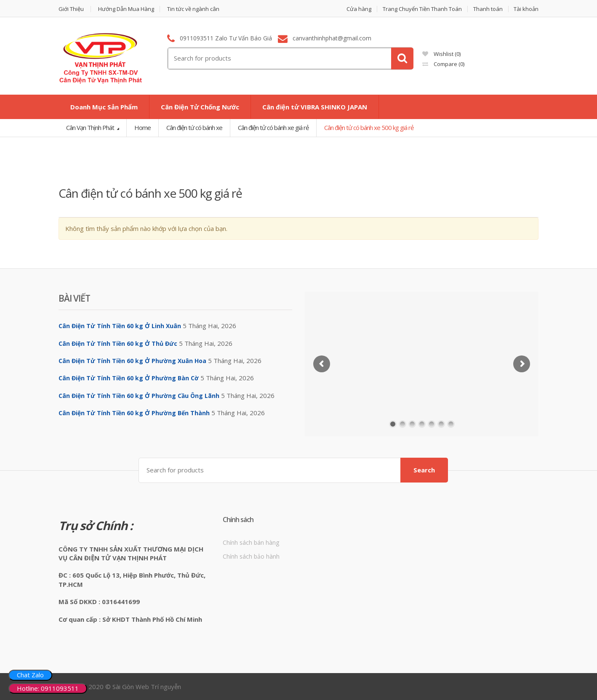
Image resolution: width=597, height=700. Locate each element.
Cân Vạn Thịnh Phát (91, 127)
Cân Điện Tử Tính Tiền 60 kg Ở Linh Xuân (120, 326)
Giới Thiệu (71, 9)
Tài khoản (526, 9)
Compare (443, 64)
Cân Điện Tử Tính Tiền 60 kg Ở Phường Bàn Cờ (129, 378)
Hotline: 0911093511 (48, 688)
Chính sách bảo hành (251, 556)
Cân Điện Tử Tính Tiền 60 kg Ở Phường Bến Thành (134, 413)
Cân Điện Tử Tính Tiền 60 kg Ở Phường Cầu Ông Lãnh (139, 396)
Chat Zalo (30, 675)
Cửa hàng (359, 9)
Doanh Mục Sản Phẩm (104, 107)
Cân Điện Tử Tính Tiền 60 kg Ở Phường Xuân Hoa (132, 361)
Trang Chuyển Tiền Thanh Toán (422, 9)
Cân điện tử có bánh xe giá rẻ (273, 127)
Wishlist (441, 54)
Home (143, 127)
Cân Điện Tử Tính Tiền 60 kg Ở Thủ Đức (118, 343)
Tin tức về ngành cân (193, 9)
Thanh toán (488, 9)
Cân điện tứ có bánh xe (194, 127)
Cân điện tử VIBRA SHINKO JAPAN (315, 107)
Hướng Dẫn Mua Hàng (126, 9)
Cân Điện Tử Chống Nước (200, 107)
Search (424, 470)
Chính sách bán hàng (251, 542)
